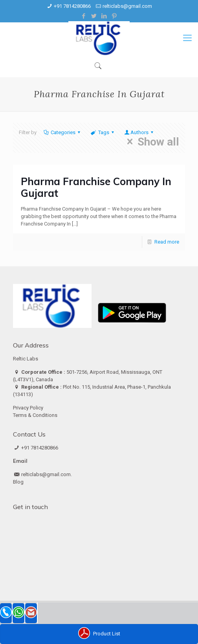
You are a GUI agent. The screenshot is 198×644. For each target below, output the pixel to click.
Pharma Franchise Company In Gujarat (96, 187)
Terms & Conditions (35, 415)
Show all (151, 142)
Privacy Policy (28, 408)
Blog (18, 482)
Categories (62, 132)
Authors (139, 132)
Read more (167, 242)
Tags (103, 132)
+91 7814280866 (72, 6)
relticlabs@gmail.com (127, 6)
